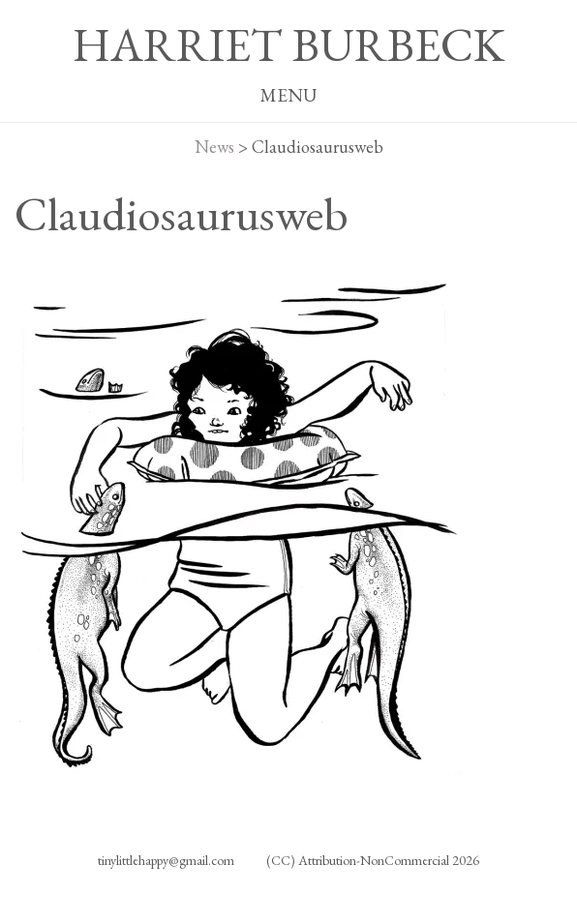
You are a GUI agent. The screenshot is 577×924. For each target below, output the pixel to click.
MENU (288, 95)
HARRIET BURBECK (288, 45)
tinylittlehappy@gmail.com (166, 860)
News (214, 147)
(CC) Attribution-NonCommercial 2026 (373, 860)
